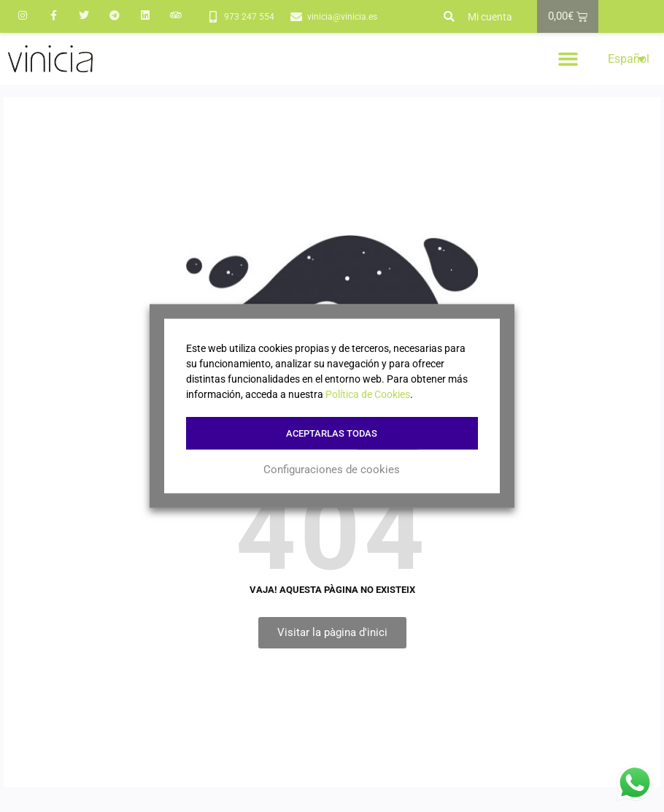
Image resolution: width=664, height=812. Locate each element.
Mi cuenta (490, 17)
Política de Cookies (368, 394)
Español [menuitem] (629, 59)
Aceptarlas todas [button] (332, 433)
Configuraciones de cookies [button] (332, 470)
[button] (449, 17)
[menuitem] (626, 59)
